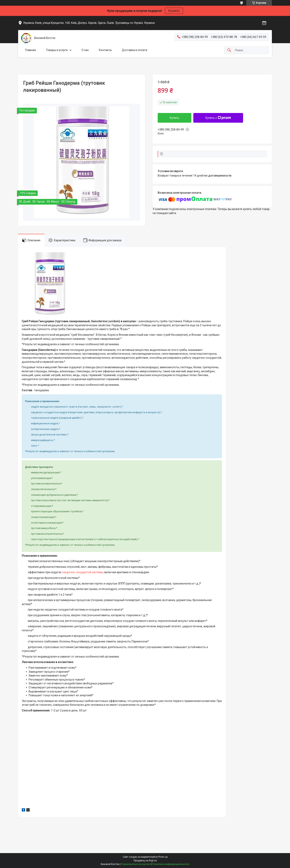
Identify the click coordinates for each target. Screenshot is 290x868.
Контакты (105, 50)
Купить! (174, 11)
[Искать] (229, 50)
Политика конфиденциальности (171, 864)
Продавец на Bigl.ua (145, 861)
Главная (31, 50)
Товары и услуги (57, 50)
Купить (175, 118)
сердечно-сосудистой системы (83, 572)
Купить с (218, 118)
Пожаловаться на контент (136, 864)
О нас (85, 50)
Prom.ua (163, 857)
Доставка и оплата (135, 50)
